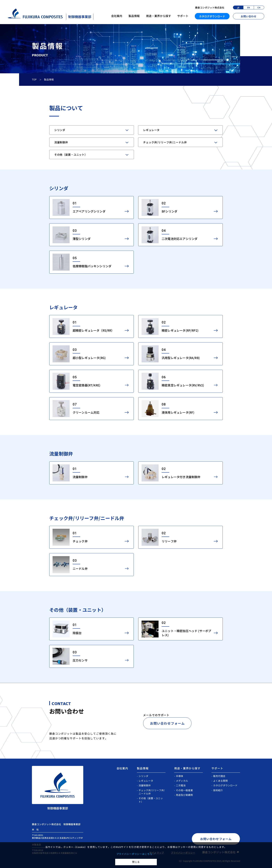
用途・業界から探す (159, 16)
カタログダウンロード (212, 16)
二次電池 (181, 785)
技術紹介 (218, 790)
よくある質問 (220, 781)
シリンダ (60, 130)
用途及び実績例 (184, 795)
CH (259, 7)
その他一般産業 (184, 790)
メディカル (182, 781)
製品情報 (134, 16)
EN (249, 7)
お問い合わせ (249, 16)
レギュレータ (151, 130)
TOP (34, 79)
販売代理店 (219, 776)
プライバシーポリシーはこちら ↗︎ (136, 854)
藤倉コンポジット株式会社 (210, 7)
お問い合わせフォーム (167, 723)
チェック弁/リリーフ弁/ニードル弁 (165, 142)
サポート (183, 16)
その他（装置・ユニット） (71, 154)
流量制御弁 (61, 142)
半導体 (180, 776)
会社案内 (117, 16)
